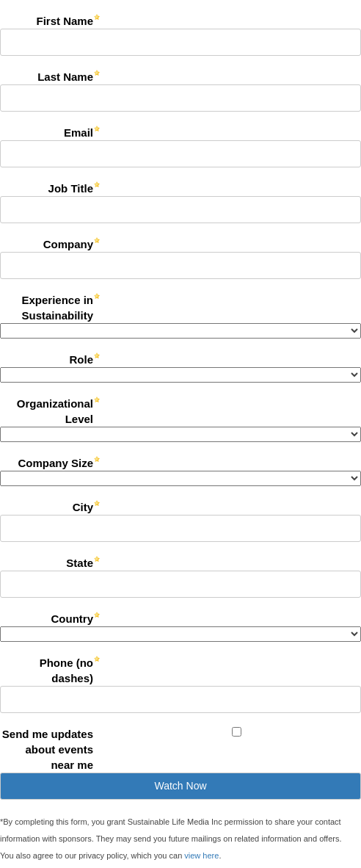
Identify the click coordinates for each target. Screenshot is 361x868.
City (83, 507)
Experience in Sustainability (57, 308)
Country (73, 619)
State (80, 563)
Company (68, 244)
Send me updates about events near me (48, 749)
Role (81, 359)
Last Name (65, 77)
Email (79, 133)
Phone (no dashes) (66, 670)
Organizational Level (55, 411)
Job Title (71, 188)
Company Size (55, 463)
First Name (65, 21)
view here (201, 856)
